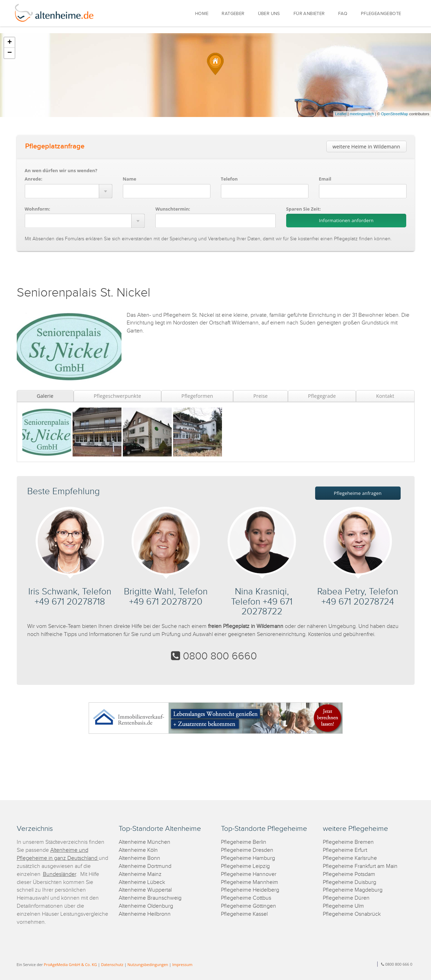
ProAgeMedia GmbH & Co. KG (70, 964)
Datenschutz (112, 964)
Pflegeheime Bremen (348, 842)
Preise (261, 396)
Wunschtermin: (173, 209)
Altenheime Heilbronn (145, 914)
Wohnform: (38, 209)
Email (325, 179)
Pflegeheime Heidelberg (250, 890)
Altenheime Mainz (140, 874)
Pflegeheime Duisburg (350, 882)
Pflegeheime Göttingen (248, 906)
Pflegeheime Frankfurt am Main (360, 866)
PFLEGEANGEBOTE (381, 14)
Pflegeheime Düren (346, 898)
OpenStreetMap (395, 114)
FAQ (343, 14)
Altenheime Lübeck (142, 882)
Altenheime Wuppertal (145, 890)
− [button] (10, 53)
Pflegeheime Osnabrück (352, 914)
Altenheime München (144, 842)
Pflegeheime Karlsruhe (350, 858)
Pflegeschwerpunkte (117, 396)
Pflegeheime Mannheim (250, 882)
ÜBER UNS (269, 14)
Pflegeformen (197, 396)
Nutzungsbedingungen (148, 964)
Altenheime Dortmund (145, 866)
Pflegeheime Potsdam (349, 874)
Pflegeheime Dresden (247, 850)
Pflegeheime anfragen (358, 493)
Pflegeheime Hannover (249, 874)
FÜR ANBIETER (309, 14)
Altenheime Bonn (139, 858)
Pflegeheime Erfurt (345, 850)
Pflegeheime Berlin (244, 842)
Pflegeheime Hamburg (248, 858)
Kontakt (385, 396)
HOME (202, 14)
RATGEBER (233, 14)
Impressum (182, 964)
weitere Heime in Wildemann (366, 147)
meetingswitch (362, 114)
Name (130, 179)
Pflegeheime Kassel (244, 914)
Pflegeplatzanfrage (55, 146)
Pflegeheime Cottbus (246, 898)
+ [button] (10, 43)
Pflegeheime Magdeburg (353, 890)
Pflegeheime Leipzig (245, 866)
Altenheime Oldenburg (146, 906)
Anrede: (34, 179)
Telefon (229, 179)
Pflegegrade (322, 396)
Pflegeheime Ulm (343, 906)
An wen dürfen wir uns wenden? (61, 170)
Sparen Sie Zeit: (303, 209)
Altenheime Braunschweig (150, 898)
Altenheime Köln (138, 850)
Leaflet (341, 114)
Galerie (45, 396)
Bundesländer (60, 874)
